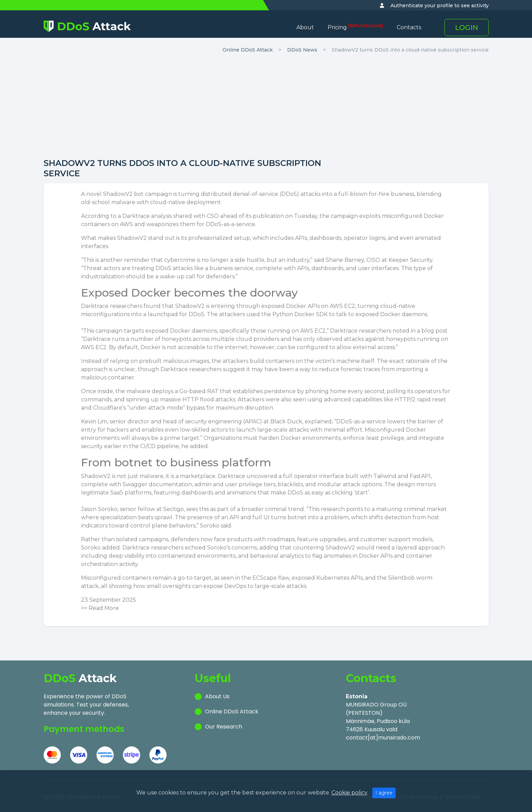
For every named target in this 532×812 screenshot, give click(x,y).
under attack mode (156, 408)
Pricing (355, 27)
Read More (104, 608)
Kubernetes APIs (339, 578)
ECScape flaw (271, 578)
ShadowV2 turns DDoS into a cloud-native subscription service (410, 50)
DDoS (289, 194)
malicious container (108, 377)
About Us (217, 696)
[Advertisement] (266, 107)
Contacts (409, 27)
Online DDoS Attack (248, 50)
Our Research (224, 727)
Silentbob (401, 578)
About (305, 27)
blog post (434, 331)
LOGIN (467, 27)
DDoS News (302, 50)
